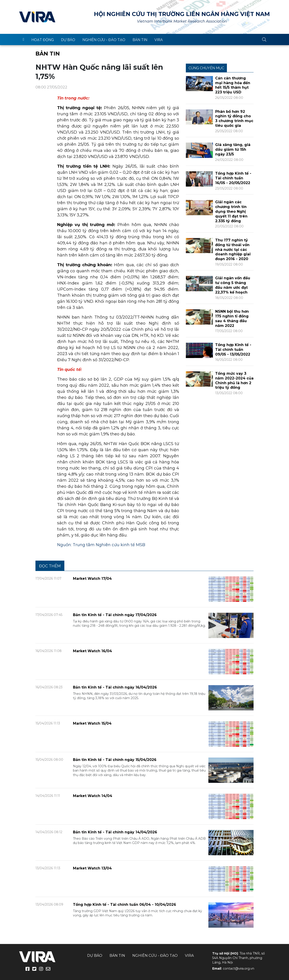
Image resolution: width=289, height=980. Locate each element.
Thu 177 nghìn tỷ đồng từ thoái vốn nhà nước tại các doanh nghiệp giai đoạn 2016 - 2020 (233, 250)
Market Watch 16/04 (92, 651)
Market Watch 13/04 (92, 868)
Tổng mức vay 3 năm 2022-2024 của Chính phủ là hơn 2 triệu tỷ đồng (234, 380)
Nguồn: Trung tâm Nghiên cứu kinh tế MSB (101, 545)
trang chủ (23, 39)
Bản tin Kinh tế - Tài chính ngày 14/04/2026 (115, 832)
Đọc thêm (50, 566)
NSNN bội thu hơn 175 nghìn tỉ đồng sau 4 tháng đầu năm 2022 (232, 318)
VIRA (37, 17)
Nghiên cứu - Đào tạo (104, 40)
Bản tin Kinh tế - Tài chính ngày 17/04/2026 (115, 615)
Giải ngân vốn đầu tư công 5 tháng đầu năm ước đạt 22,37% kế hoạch (233, 285)
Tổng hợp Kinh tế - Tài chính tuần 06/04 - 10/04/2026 (125, 905)
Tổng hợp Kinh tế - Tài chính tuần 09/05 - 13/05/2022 (233, 350)
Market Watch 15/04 (92, 723)
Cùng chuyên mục (206, 68)
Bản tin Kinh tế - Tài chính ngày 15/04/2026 (115, 760)
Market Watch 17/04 (92, 579)
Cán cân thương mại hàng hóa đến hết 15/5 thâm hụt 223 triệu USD (233, 85)
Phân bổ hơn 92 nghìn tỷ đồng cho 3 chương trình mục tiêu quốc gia (234, 119)
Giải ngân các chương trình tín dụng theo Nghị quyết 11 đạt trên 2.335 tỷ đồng (231, 211)
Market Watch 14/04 (93, 796)
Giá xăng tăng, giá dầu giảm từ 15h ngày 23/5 (233, 149)
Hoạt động (43, 40)
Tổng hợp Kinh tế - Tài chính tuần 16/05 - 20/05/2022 (233, 178)
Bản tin (140, 40)
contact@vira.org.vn (239, 968)
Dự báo (68, 40)
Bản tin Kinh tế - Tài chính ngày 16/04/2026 (115, 687)
